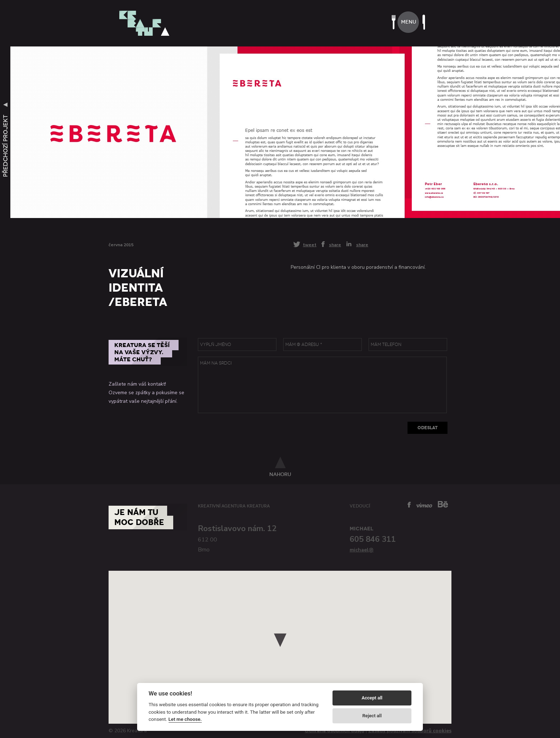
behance (443, 504)
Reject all (372, 716)
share (335, 244)
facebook (409, 505)
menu (409, 22)
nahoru (280, 474)
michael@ (362, 550)
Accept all (372, 698)
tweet (310, 245)
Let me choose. (185, 719)
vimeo (424, 505)
